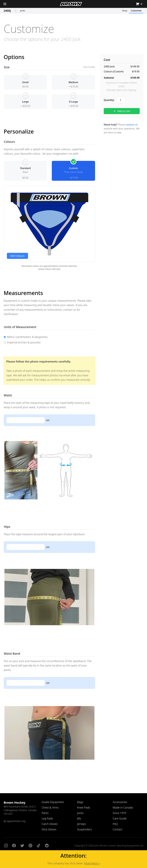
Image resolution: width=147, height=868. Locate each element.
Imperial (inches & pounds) (22, 342)
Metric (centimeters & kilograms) (26, 337)
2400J (7, 11)
